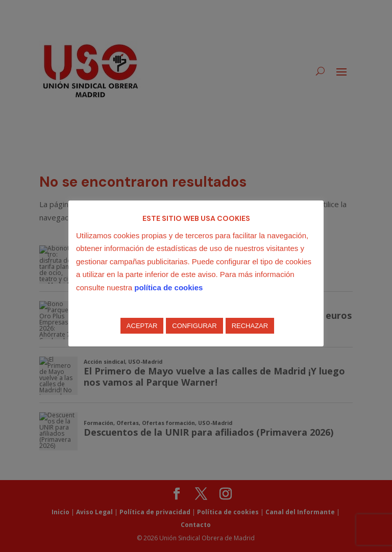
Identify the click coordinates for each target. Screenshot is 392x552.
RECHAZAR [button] (250, 326)
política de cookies (168, 287)
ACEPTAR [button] (142, 326)
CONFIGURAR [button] (194, 326)
